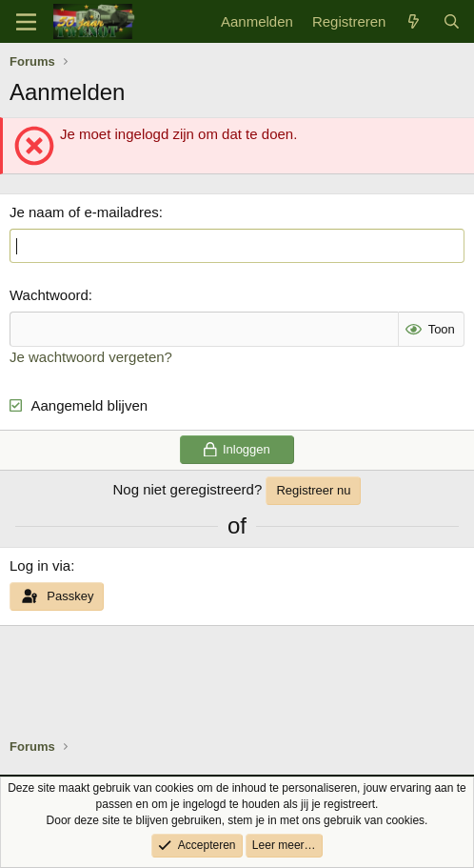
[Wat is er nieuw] (414, 21)
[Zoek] (452, 21)
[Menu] (26, 22)
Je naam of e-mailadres (84, 212)
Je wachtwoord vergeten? (91, 357)
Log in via (40, 565)
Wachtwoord (49, 295)
